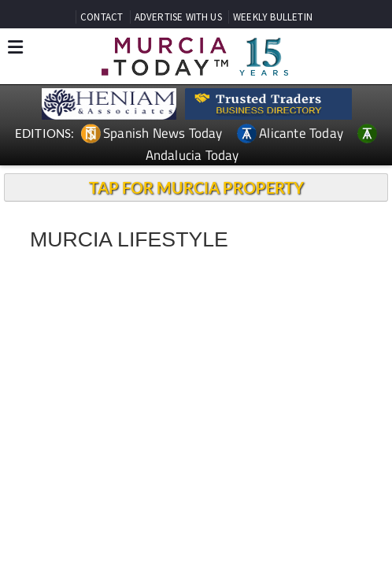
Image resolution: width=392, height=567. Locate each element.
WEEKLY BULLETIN (273, 17)
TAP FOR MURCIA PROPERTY (196, 187)
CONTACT (102, 17)
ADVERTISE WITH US (178, 17)
